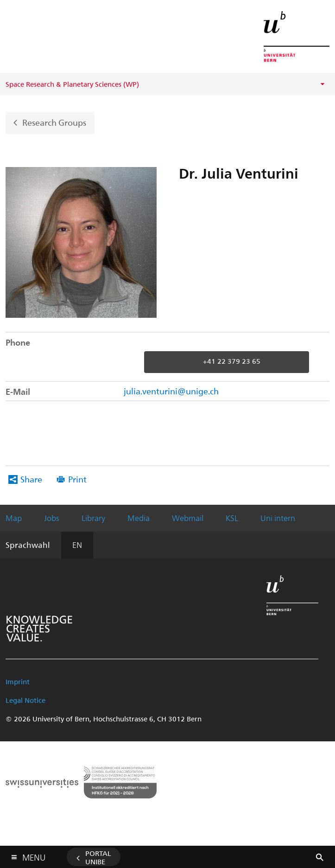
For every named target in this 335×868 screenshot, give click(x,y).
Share (31, 479)
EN (77, 545)
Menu (34, 855)
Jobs (52, 518)
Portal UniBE (98, 857)
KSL (232, 518)
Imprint (18, 682)
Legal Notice (25, 700)
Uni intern (278, 518)
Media (139, 518)
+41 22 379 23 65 (232, 361)
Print (77, 479)
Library (93, 518)
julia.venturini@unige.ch (171, 391)
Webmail (188, 518)
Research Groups (54, 122)
